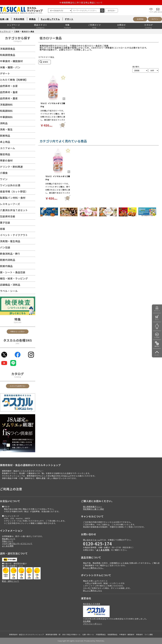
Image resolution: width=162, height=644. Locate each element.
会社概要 (87, 621)
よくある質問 (8, 546)
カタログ (148, 25)
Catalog (18, 377)
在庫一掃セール (88, 634)
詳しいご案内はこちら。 (93, 568)
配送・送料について (11, 581)
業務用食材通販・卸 (53, 634)
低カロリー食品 (28, 31)
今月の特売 (19, 19)
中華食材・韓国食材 (127, 634)
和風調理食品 (113, 634)
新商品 (32, 19)
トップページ (14, 25)
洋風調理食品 (101, 634)
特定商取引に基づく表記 (93, 509)
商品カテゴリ (40, 25)
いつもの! (157, 337)
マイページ (157, 311)
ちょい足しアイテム (50, 19)
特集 (67, 25)
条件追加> (112, 11)
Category (18, 41)
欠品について (8, 541)
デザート (69, 19)
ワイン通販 (149, 634)
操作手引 (157, 346)
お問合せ (121, 25)
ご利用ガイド (95, 25)
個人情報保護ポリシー (93, 507)
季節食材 (139, 634)
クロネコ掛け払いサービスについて (17, 543)
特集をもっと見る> (18, 332)
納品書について (9, 539)
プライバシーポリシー (93, 624)
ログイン (155, 19)
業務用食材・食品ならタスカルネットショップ (27, 634)
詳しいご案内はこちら (93, 590)
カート (157, 320)
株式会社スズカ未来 (92, 604)
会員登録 (140, 19)
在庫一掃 (4, 19)
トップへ (157, 355)
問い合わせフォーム (92, 540)
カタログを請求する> (18, 386)
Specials (18, 322)
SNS (18, 343)
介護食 (17, 31)
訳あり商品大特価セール (71, 634)
